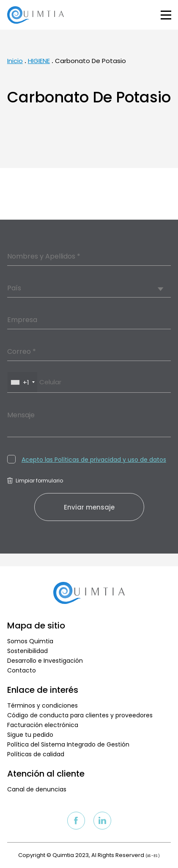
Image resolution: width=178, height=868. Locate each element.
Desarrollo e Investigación (45, 661)
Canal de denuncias (37, 789)
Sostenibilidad (27, 651)
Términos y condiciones (42, 705)
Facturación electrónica (43, 725)
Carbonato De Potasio (90, 61)
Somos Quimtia (30, 641)
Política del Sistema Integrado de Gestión (68, 744)
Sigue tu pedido (30, 735)
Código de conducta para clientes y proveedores (80, 715)
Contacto (22, 670)
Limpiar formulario (35, 481)
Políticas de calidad (36, 754)
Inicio (15, 61)
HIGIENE (39, 61)
